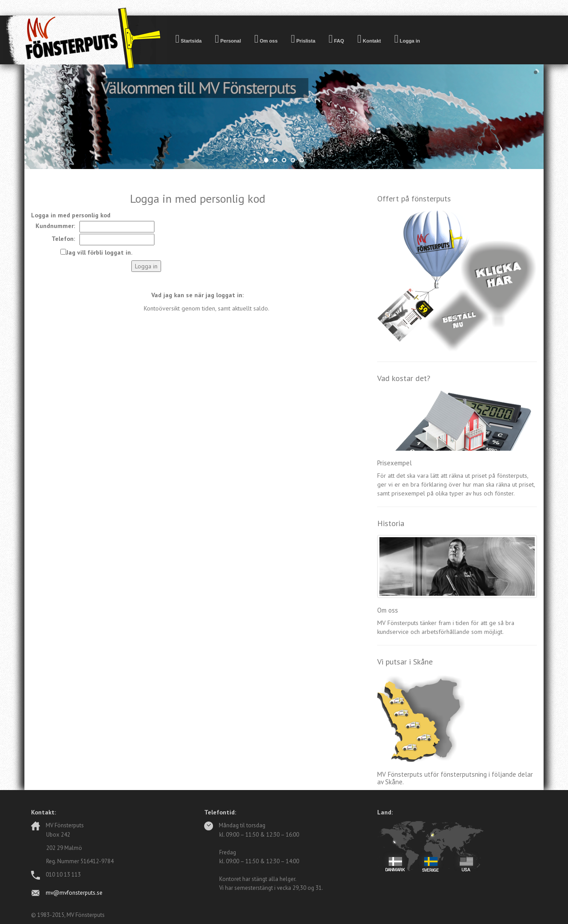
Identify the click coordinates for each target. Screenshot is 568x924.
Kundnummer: (55, 226)
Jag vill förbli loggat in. (99, 252)
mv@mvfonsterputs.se (74, 893)
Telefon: (63, 239)
